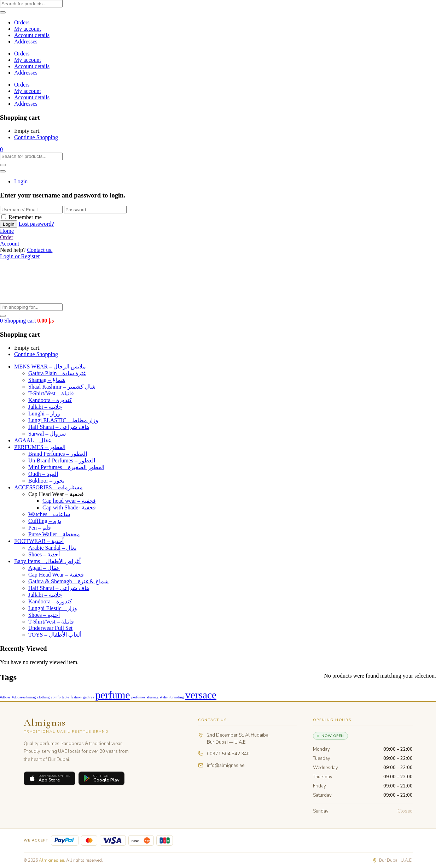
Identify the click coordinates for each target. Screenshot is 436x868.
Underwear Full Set (50, 628)
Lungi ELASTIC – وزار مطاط (63, 420)
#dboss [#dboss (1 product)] (5, 697)
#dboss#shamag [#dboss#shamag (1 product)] (24, 697)
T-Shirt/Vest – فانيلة (51, 393)
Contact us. (40, 250)
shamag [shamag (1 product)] (153, 697)
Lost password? (36, 224)
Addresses (26, 42)
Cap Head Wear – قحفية (56, 494)
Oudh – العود (43, 474)
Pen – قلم (40, 528)
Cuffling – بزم (45, 521)
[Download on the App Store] (50, 778)
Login (21, 181)
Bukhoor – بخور (46, 481)
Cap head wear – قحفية (69, 501)
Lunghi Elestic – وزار (53, 608)
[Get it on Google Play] (101, 778)
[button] (1, 149)
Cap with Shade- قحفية (69, 507)
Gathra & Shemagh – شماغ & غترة (68, 581)
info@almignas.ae (226, 766)
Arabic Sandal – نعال (52, 548)
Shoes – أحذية (44, 554)
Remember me (25, 217)
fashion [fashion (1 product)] (76, 697)
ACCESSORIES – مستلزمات (48, 487)
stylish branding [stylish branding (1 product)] (172, 697)
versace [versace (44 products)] (201, 695)
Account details (32, 35)
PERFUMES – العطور (40, 447)
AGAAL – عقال (33, 440)
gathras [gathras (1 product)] (89, 697)
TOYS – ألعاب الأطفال (55, 635)
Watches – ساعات (49, 514)
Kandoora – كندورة (50, 400)
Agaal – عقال (44, 568)
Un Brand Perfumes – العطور (62, 460)
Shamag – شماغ (47, 380)
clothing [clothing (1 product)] (43, 697)
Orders (22, 22)
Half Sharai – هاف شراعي (59, 427)
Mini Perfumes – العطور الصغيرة (66, 467)
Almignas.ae (51, 860)
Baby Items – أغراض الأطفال (47, 561)
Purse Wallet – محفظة (54, 534)
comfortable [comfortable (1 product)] (60, 697)
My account (28, 29)
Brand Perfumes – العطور (58, 454)
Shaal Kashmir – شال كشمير (62, 387)
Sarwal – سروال (47, 434)
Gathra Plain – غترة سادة (57, 373)
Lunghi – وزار (44, 414)
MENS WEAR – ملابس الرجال (50, 367)
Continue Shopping (36, 137)
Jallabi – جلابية (45, 407)
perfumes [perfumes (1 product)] (138, 697)
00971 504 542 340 (228, 754)
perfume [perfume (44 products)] (113, 695)
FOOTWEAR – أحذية (39, 541)
